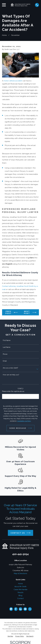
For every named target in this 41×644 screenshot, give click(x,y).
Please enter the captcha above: (13, 391)
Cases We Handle (20, 590)
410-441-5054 (20, 554)
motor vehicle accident (13, 81)
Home (20, 584)
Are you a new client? (10, 368)
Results (20, 592)
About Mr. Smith (20, 587)
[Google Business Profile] (11, 609)
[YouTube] (25, 609)
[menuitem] (10, 636)
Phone (5, 354)
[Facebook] (16, 609)
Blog (20, 595)
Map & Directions (20, 573)
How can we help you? (11, 375)
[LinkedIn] (20, 609)
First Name (7, 340)
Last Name (7, 347)
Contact (20, 598)
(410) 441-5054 (28, 289)
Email (5, 361)
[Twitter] (30, 609)
